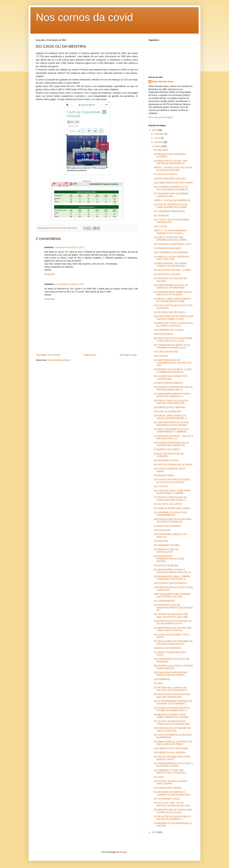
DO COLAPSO (161, 486)
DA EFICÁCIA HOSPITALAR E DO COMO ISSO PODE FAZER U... (170, 499)
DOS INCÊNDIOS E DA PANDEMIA (171, 252)
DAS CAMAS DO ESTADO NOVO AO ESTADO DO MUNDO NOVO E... (172, 709)
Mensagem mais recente (48, 355)
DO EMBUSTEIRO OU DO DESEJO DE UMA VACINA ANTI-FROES (173, 743)
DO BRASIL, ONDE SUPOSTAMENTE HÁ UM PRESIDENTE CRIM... (172, 300)
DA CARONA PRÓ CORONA (168, 788)
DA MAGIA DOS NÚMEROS (167, 526)
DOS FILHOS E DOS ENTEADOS (170, 583)
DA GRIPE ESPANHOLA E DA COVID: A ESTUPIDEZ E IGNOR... (173, 765)
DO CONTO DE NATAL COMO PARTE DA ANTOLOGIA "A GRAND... (172, 492)
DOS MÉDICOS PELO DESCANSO (171, 748)
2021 (155, 130)
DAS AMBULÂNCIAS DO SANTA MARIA (173, 183)
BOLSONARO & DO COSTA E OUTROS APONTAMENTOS (173, 667)
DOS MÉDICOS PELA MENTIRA (170, 407)
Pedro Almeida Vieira (163, 82)
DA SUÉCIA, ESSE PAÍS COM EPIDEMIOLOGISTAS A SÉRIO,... (171, 239)
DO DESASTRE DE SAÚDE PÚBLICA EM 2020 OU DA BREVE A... (172, 818)
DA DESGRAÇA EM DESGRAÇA (170, 312)
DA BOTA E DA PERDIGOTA (168, 648)
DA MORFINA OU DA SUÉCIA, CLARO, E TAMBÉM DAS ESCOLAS (173, 371)
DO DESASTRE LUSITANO (167, 274)
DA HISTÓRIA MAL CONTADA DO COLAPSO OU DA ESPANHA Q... (171, 689)
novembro (159, 134)
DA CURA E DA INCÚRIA (166, 352)
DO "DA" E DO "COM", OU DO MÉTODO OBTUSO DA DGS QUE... (173, 804)
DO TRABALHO (162, 216)
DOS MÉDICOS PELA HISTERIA (170, 753)
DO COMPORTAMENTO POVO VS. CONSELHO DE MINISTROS (171, 287)
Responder (50, 274)
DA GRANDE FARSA (164, 476)
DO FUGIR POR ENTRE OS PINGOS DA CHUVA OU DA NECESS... (172, 481)
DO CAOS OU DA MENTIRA (168, 412)
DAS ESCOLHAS (162, 530)
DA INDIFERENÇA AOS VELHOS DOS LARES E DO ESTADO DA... (173, 629)
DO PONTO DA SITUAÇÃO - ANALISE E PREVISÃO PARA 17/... (174, 437)
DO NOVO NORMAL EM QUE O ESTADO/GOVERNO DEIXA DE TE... (173, 571)
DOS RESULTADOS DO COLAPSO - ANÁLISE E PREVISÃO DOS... (172, 402)
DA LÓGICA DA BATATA (165, 174)
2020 (155, 832)
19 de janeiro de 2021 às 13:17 (70, 247)
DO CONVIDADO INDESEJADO (169, 211)
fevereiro (159, 142)
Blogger (124, 852)
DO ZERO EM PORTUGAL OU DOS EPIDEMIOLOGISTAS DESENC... (171, 424)
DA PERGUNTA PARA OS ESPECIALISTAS (166, 551)
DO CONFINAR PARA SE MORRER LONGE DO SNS (171, 195)
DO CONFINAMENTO (164, 601)
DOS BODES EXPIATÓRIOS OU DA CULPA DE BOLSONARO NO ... (171, 444)
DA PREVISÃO (161, 541)
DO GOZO (159, 777)
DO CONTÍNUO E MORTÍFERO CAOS (173, 244)
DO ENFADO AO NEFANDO (167, 248)
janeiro (158, 146)
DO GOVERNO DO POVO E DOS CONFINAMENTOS (170, 514)
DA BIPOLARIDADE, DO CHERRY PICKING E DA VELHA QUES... (170, 265)
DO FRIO (158, 683)
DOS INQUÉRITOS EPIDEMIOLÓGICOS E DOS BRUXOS (169, 559)
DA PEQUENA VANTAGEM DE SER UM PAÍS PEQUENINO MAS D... (173, 388)
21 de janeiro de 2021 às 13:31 (70, 284)
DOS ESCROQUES (163, 334)
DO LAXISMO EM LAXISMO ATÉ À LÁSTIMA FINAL (171, 377)
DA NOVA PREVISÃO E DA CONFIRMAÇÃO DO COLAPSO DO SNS (173, 363)
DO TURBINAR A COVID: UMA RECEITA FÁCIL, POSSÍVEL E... (171, 772)
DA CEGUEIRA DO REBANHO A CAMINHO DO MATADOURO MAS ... (173, 793)
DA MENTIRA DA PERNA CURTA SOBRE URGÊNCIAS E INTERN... (172, 716)
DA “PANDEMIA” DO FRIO (167, 545)
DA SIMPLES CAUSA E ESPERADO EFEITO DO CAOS (171, 258)
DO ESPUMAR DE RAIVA (166, 461)
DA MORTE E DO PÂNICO (167, 449)
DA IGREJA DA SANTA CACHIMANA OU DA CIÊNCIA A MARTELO (173, 324)
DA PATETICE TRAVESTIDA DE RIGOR (173, 465)
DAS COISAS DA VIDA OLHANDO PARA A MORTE (170, 782)
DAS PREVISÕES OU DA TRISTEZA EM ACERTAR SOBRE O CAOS (174, 318)
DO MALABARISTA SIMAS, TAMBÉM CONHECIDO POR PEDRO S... (172, 578)
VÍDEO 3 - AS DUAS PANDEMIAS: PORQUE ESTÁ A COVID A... (171, 232)
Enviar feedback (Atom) (59, 360)
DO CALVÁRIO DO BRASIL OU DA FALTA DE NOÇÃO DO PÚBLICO (171, 188)
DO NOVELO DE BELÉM (166, 566)
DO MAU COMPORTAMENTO (168, 383)
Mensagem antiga (128, 355)
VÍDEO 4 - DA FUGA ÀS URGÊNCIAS (172, 200)
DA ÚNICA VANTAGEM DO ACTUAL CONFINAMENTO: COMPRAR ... (171, 431)
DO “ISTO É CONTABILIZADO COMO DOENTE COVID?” (172, 758)
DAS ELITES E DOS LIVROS (168, 504)
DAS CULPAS (161, 227)
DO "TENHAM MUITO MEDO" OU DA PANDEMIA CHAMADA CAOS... (172, 346)
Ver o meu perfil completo (161, 117)
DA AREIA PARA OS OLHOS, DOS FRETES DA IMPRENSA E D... (171, 162)
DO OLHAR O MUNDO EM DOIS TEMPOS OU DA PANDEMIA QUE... (173, 723)
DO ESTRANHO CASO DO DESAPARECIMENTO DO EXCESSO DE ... (173, 608)
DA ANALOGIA (161, 150)
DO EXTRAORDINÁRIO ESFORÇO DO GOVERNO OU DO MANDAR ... (173, 702)
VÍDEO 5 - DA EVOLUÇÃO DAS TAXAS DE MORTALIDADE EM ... (173, 169)
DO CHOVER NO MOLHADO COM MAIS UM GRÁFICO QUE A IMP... (171, 616)
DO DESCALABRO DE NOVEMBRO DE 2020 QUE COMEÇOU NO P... (173, 643)
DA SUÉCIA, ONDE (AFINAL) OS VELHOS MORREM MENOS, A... (171, 417)
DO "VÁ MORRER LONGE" (167, 799)
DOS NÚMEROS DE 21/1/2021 (169, 330)
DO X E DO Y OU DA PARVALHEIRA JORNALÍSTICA (172, 221)
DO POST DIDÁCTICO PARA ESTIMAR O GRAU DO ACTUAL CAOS (173, 340)
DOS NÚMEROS (162, 679)
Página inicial (90, 355)
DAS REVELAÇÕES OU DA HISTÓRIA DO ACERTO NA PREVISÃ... (173, 521)
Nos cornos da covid (84, 17)
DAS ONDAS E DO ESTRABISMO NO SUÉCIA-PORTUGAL (172, 729)
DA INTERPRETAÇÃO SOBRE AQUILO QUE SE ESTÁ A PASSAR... (173, 293)
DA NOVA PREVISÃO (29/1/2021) (170, 179)
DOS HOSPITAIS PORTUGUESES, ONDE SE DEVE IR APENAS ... (171, 674)
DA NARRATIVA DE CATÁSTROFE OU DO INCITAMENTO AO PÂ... (173, 622)
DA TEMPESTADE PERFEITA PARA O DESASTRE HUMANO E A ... (172, 395)
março (158, 138)
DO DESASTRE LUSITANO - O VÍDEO (173, 270)
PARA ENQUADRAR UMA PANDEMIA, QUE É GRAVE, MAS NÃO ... (173, 595)
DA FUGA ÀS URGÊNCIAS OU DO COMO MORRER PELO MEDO (171, 206)
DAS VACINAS (161, 356)
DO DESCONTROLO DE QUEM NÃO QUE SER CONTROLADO (172, 696)
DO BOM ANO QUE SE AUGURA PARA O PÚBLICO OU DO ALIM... (173, 811)
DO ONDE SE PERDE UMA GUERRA (172, 508)
